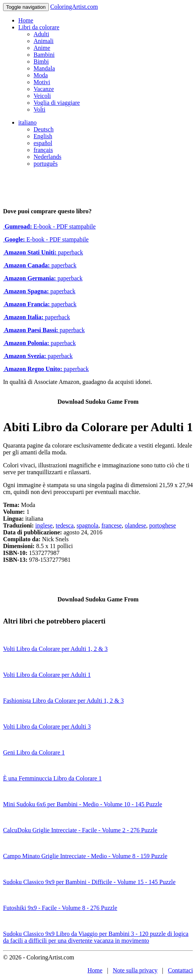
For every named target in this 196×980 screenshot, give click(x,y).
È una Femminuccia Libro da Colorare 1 (52, 778)
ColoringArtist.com (74, 7)
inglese (44, 525)
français (43, 150)
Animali (43, 41)
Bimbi (41, 62)
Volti (39, 110)
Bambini (44, 55)
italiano (27, 122)
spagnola (88, 525)
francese (112, 525)
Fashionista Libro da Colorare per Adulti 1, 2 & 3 (63, 701)
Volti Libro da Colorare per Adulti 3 (47, 727)
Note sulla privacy (135, 970)
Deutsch (43, 129)
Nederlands (47, 157)
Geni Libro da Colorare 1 (34, 752)
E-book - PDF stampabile (49, 226)
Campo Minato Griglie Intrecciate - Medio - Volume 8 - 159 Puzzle (85, 856)
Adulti (41, 34)
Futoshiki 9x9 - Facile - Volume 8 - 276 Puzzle (60, 908)
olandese (135, 525)
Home (26, 20)
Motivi (42, 82)
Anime (42, 48)
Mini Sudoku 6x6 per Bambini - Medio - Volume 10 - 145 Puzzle (83, 804)
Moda (41, 75)
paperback (43, 252)
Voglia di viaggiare (57, 103)
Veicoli (42, 96)
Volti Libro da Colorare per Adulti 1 (47, 675)
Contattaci (180, 970)
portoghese (162, 525)
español (43, 143)
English (43, 136)
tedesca (65, 525)
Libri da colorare (39, 27)
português (46, 164)
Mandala (44, 68)
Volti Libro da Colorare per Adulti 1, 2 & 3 (55, 649)
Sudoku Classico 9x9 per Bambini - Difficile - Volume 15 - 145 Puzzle (89, 882)
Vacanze (44, 89)
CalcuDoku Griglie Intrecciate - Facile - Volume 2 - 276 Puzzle (80, 830)
